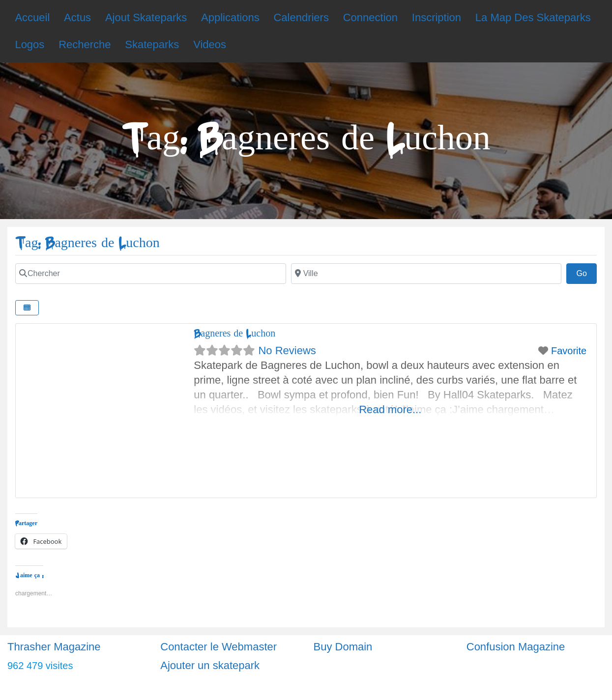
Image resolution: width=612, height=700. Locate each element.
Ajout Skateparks (146, 17)
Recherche (85, 44)
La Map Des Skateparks (533, 17)
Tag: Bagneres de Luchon (87, 243)
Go (586, 272)
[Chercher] (151, 274)
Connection (370, 17)
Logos (29, 44)
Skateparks (152, 44)
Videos (210, 44)
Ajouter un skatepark (210, 665)
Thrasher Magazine (54, 647)
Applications (230, 17)
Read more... (390, 409)
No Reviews (287, 350)
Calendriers (301, 17)
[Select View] (27, 308)
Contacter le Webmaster (219, 647)
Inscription (437, 17)
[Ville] (426, 274)
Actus (77, 17)
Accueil (32, 17)
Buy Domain (343, 647)
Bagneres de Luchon (234, 333)
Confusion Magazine (516, 647)
